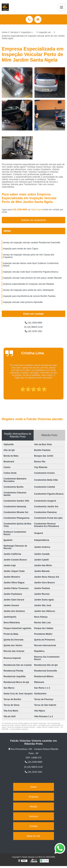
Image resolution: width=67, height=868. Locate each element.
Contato (34, 826)
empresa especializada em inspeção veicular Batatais (29, 284)
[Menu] (61, 7)
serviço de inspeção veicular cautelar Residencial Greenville (32, 243)
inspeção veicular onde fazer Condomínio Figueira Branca (31, 272)
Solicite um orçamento (33, 220)
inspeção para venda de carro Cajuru (21, 249)
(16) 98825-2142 (33, 327)
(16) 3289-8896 (20, 210)
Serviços (34, 816)
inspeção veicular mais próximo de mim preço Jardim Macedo (32, 278)
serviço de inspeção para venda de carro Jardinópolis (28, 290)
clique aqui (36, 210)
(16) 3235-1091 (33, 331)
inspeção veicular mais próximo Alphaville (23, 302)
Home (33, 787)
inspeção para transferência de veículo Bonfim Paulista (29, 296)
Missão (33, 807)
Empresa (33, 797)
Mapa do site (33, 836)
